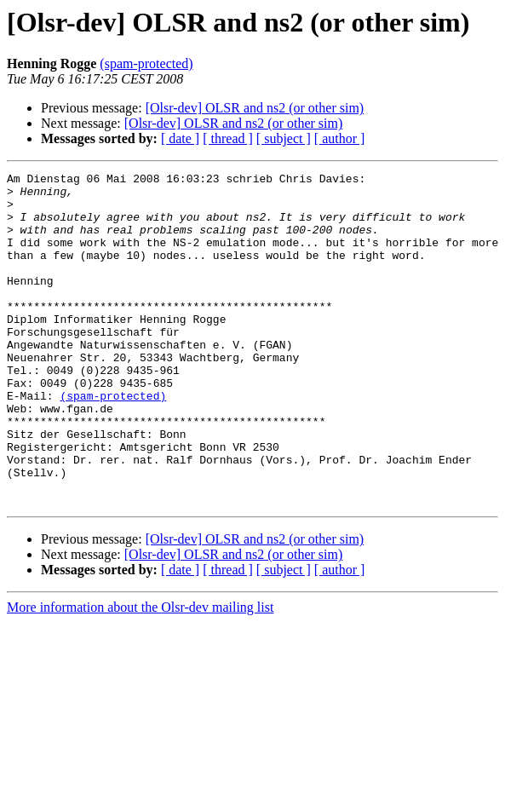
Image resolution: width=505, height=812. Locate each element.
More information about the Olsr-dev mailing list (140, 674)
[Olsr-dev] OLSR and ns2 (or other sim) (255, 108)
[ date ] (180, 138)
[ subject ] (284, 138)
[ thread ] (228, 138)
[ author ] (340, 138)
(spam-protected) (146, 63)
